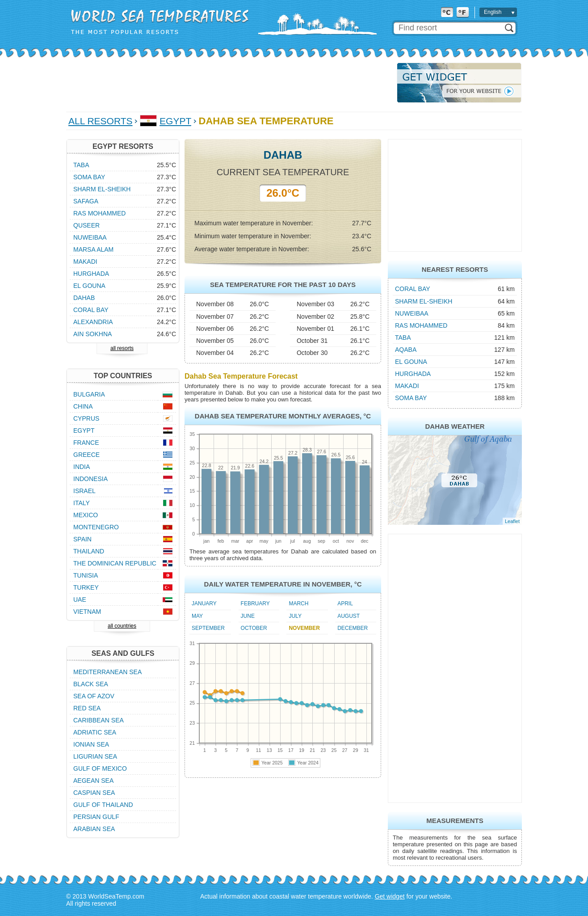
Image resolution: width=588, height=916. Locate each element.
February (255, 604)
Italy (82, 503)
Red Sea (87, 708)
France (86, 443)
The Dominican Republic (115, 563)
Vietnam (87, 612)
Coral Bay (413, 289)
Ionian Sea (91, 744)
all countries (122, 626)
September (208, 628)
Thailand (89, 551)
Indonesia (90, 479)
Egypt (175, 121)
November (304, 628)
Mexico (86, 515)
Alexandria (93, 322)
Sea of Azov (94, 696)
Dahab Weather (455, 426)
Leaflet (512, 521)
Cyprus (86, 418)
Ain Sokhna (92, 334)
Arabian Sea (94, 829)
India (82, 467)
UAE (80, 599)
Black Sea (91, 684)
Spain (82, 539)
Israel (84, 491)
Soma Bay (411, 398)
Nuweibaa (412, 313)
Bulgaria (89, 394)
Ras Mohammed (421, 325)
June (248, 616)
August (349, 616)
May (197, 616)
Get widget (390, 896)
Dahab (84, 298)
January (204, 604)
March (298, 604)
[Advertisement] (229, 83)
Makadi (407, 386)
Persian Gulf (96, 817)
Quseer (86, 225)
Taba (403, 338)
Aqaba (406, 350)
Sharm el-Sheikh (424, 301)
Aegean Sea (93, 781)
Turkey (86, 587)
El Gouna (411, 362)
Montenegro (96, 527)
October (254, 628)
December (353, 628)
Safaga (86, 201)
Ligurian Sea (95, 756)
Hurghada (413, 374)
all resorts (122, 348)
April (345, 604)
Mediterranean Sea (107, 672)
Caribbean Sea (99, 720)
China (83, 406)
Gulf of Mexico (100, 768)
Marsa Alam (93, 249)
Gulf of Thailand (103, 805)
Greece (86, 455)
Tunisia (86, 575)
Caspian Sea (94, 793)
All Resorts (101, 121)
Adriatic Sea (95, 732)
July (295, 616)
